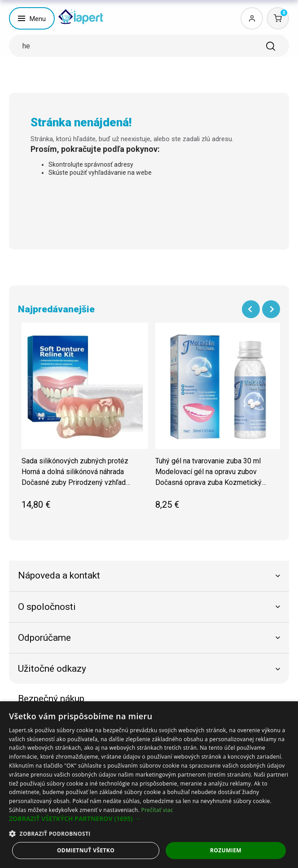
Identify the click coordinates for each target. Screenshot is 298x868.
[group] (85, 421)
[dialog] (149, 785)
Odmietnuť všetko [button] (86, 850)
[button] (149, 819)
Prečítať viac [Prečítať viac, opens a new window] (157, 810)
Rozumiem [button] (226, 850)
